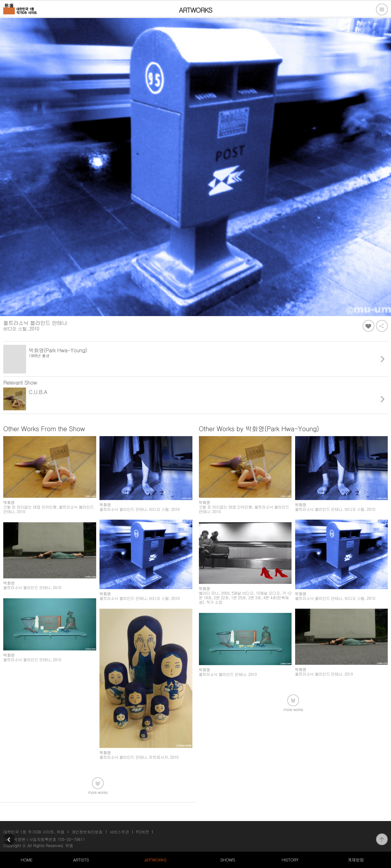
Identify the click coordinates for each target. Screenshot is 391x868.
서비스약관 (119, 832)
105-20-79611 (71, 839)
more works (98, 792)
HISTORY (290, 860)
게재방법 (356, 860)
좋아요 (368, 326)
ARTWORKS (155, 860)
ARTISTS (81, 860)
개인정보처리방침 (87, 832)
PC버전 (143, 832)
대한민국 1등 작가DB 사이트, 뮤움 (34, 832)
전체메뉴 (382, 9)
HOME (26, 860)
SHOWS (228, 860)
